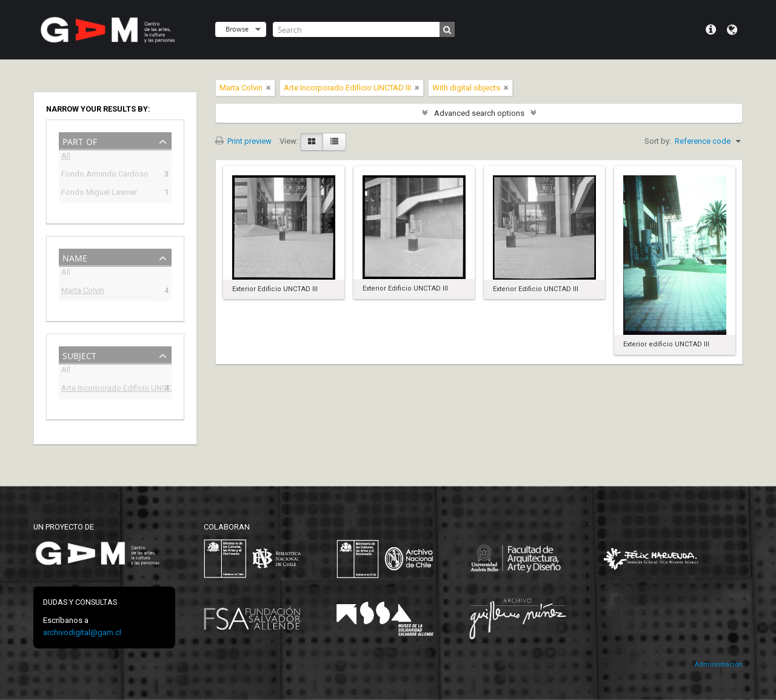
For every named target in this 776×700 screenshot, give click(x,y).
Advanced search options (479, 113)
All (66, 157)
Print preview (243, 141)
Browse (237, 29)
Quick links (711, 30)
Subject (79, 355)
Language (732, 30)
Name (75, 257)
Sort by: (658, 141)
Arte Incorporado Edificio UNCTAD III (107, 389)
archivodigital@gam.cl (82, 632)
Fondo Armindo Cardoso (105, 175)
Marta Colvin (83, 291)
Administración (718, 665)
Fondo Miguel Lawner (99, 193)
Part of (80, 140)
